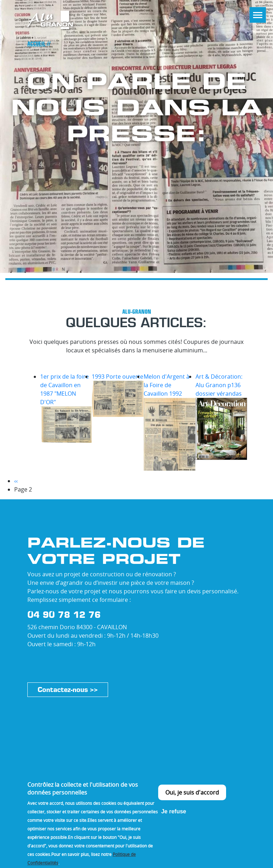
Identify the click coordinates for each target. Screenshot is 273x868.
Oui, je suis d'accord (192, 801)
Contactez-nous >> (68, 690)
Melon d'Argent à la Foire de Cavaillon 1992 (167, 385)
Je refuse (173, 820)
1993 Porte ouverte (117, 377)
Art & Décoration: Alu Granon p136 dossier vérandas (219, 385)
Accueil (36, 44)
